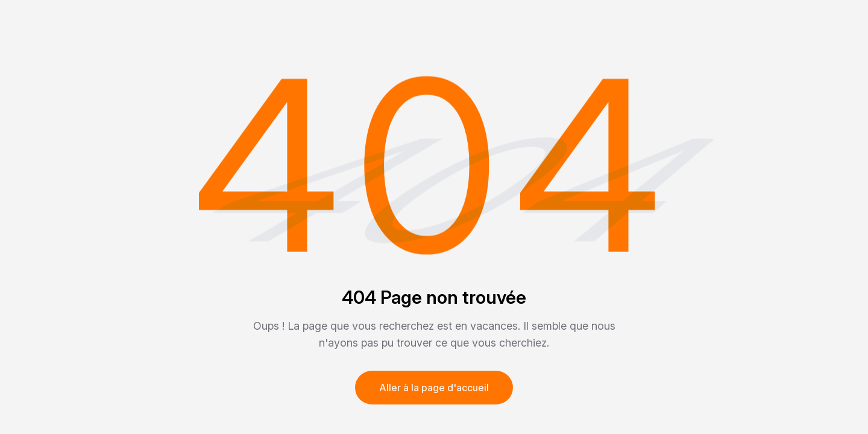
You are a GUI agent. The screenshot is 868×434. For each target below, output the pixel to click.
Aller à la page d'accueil (434, 388)
